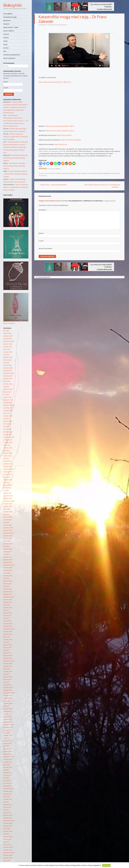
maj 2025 (6, 355)
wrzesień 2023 (8, 408)
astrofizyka (94, 173)
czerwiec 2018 (8, 576)
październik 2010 (9, 821)
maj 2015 (6, 674)
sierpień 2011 (8, 794)
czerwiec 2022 (8, 448)
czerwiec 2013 (8, 735)
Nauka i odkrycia (9, 31)
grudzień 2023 (8, 400)
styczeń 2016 (7, 653)
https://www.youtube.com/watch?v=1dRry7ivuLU (55, 82)
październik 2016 (9, 629)
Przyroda (6, 34)
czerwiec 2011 (8, 799)
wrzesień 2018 (8, 568)
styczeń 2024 (7, 397)
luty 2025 (6, 363)
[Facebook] (41, 163)
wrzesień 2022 (8, 440)
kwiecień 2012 (8, 773)
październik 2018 (9, 565)
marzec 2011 (7, 807)
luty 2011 (6, 810)
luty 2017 (6, 618)
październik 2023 (9, 405)
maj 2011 (6, 802)
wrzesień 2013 (8, 727)
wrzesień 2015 (8, 663)
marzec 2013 (7, 743)
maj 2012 (6, 770)
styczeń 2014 (7, 717)
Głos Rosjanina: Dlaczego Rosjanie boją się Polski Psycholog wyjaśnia (15, 158)
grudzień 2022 (8, 432)
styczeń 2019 (7, 557)
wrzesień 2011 (8, 791)
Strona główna (8, 14)
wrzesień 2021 (8, 472)
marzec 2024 (7, 392)
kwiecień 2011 (8, 805)
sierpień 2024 (8, 379)
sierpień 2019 (8, 538)
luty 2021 (6, 490)
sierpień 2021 (8, 474)
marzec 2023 (7, 424)
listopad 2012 (8, 754)
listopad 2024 (8, 371)
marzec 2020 (7, 520)
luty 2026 (6, 331)
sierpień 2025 (8, 347)
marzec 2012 (7, 775)
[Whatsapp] (55, 163)
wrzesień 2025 (8, 344)
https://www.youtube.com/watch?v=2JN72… (61, 126)
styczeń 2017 (7, 621)
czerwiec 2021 (8, 480)
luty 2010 (6, 842)
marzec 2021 (7, 488)
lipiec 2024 (7, 381)
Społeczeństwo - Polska (74, 173)
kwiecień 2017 (8, 613)
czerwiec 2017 (8, 608)
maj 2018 (6, 578)
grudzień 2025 (8, 336)
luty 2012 (6, 778)
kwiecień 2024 (8, 389)
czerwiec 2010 (8, 831)
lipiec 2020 (7, 509)
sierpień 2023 (8, 411)
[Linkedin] (59, 163)
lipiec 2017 (7, 605)
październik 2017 (9, 597)
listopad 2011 (8, 786)
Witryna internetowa (45, 248)
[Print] (70, 163)
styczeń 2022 (7, 461)
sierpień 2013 (8, 730)
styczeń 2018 (7, 589)
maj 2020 (6, 514)
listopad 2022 (8, 434)
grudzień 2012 (8, 751)
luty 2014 (6, 714)
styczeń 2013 (7, 749)
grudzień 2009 (8, 847)
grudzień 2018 (8, 560)
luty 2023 (6, 426)
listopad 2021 (8, 466)
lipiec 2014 (7, 701)
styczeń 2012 (7, 781)
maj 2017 (6, 610)
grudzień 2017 (8, 592)
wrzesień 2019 (8, 536)
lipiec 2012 (7, 765)
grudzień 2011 (8, 783)
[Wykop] (44, 163)
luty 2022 (6, 458)
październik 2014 (9, 693)
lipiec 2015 (7, 669)
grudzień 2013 (8, 719)
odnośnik (117, 173)
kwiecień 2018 (8, 581)
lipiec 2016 (7, 637)
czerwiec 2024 (8, 384)
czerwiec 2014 (8, 703)
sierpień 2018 (8, 570)
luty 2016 (6, 650)
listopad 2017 (8, 594)
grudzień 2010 (8, 815)
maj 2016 (6, 642)
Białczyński (12, 5)
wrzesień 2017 (8, 600)
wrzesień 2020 (8, 504)
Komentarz (43, 210)
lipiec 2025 (7, 349)
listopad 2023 (8, 403)
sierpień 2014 (8, 698)
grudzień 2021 (8, 464)
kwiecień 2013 (8, 741)
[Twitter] (48, 163)
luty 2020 (6, 522)
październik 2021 (9, 469)
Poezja (5, 44)
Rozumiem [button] (106, 865)
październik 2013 (9, 725)
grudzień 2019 (8, 528)
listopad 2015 (8, 658)
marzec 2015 (7, 679)
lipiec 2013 (7, 733)
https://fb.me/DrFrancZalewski (71, 140)
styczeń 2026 (7, 333)
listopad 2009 (8, 850)
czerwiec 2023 (8, 416)
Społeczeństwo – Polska (11, 27)
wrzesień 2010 (8, 823)
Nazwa (41, 233)
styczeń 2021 (7, 493)
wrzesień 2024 (8, 376)
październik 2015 (9, 661)
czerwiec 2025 (8, 352)
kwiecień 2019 (8, 549)
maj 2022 (6, 450)
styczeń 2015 (7, 685)
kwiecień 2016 (8, 645)
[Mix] (63, 163)
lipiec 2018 (7, 573)
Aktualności (7, 20)
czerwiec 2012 (8, 767)
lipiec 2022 (7, 445)
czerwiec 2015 (8, 671)
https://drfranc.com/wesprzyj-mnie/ (50, 151)
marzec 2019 (7, 552)
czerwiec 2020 (8, 512)
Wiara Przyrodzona (9, 58)
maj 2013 (6, 738)
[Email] (74, 163)
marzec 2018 (7, 584)
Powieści (6, 38)
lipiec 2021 (7, 477)
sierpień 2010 (8, 826)
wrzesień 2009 (8, 855)
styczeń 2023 (7, 429)
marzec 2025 (7, 360)
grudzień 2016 (8, 624)
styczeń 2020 (7, 525)
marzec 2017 (7, 616)
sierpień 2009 (8, 858)
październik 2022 (9, 437)
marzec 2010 (7, 839)
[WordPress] (66, 163)
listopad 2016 (8, 626)
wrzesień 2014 (8, 695)
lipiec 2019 (7, 541)
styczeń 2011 (7, 813)
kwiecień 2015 (8, 677)
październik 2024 (9, 373)
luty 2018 (6, 586)
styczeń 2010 (7, 845)
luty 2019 (6, 554)
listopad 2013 (8, 722)
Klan (5, 51)
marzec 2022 (7, 456)
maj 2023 (6, 418)
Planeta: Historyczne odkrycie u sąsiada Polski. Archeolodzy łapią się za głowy (16, 137)
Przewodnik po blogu (10, 17)
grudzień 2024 (8, 368)
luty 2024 (6, 395)
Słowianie (6, 24)
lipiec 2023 (7, 413)
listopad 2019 (8, 530)
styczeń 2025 (7, 365)
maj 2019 (6, 546)
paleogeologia (107, 173)
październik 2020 (9, 501)
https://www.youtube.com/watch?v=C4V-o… (61, 131)
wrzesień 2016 (8, 632)
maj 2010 (6, 834)
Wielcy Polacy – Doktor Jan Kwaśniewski (53, 185)
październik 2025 (9, 341)
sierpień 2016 (8, 634)
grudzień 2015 (8, 655)
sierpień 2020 (8, 506)
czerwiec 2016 (8, 640)
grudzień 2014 (8, 687)
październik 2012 (9, 757)
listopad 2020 (8, 498)
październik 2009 (9, 853)
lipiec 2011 (7, 797)
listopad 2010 (8, 818)
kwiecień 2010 (8, 837)
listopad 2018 (8, 562)
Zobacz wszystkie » (9, 323)
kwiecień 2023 (8, 421)
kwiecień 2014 (8, 709)
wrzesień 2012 (8, 759)
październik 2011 (9, 789)
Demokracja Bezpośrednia (12, 55)
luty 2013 (6, 746)
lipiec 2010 (7, 829)
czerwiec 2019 (8, 544)
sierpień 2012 (8, 762)
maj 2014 (6, 706)
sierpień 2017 (8, 602)
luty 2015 (6, 682)
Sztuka (5, 41)
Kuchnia (6, 48)
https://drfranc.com (61, 144)
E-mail (41, 241)
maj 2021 (6, 482)
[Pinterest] (52, 163)
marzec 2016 (7, 648)
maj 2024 (6, 387)
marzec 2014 (7, 711)
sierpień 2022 (8, 442)
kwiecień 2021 (8, 485)
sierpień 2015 (8, 666)
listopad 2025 (8, 339)
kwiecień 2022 (8, 453)
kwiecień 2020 (8, 517)
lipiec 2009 (7, 861)
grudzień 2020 (8, 496)
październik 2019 (9, 533)
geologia (100, 173)
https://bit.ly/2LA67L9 (65, 135)
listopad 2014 (8, 690)
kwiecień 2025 (8, 357)
